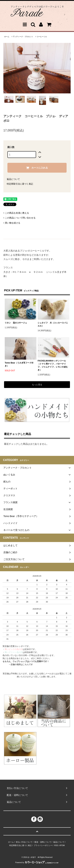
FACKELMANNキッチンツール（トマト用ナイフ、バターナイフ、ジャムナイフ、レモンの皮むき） (53, 365)
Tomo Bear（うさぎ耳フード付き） (19, 364)
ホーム (7, 37)
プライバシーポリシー (43, 845)
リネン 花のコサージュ (16, 323)
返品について (13, 179)
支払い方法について (24, 842)
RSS (56, 845)
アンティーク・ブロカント (23, 37)
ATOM (62, 845)
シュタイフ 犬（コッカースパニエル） (53, 324)
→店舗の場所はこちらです (21, 664)
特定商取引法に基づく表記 (20, 184)
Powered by (37, 863)
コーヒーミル (42, 37)
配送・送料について (43, 842)
